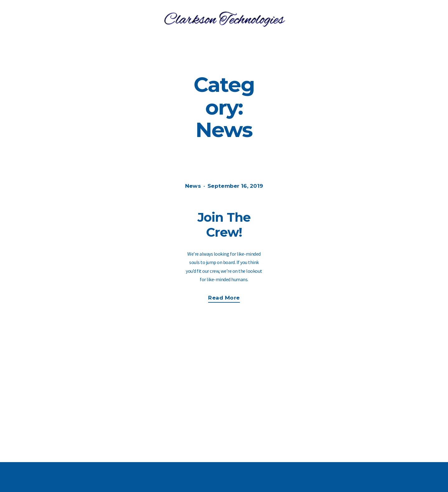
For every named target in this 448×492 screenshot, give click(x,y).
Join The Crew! (224, 225)
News (193, 186)
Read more (227, 298)
